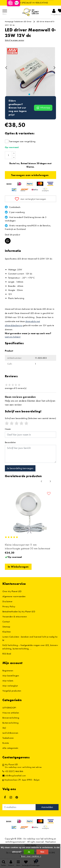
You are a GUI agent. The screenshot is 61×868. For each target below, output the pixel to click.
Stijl (4, 728)
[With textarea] (30, 454)
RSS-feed (7, 654)
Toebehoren (18, 21)
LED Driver (28, 21)
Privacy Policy (9, 606)
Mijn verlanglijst (10, 686)
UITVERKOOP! (9, 708)
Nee (42, 852)
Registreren (8, 671)
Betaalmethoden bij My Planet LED (19, 611)
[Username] (30, 435)
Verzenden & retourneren (15, 617)
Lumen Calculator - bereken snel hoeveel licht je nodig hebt (30, 638)
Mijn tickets (8, 681)
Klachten (7, 632)
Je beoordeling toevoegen (20, 468)
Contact (6, 622)
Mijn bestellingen (11, 676)
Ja (29, 852)
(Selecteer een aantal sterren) (30, 418)
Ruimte (6, 743)
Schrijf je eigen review (14, 40)
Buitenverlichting (10, 723)
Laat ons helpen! (13, 337)
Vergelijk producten (12, 691)
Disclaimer (7, 601)
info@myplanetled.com (14, 776)
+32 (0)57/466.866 (13, 771)
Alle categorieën (10, 748)
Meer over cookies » (31, 856)
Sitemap (6, 627)
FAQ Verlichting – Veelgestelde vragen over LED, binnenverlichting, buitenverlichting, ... (30, 647)
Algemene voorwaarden (14, 596)
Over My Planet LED (12, 591)
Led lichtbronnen (10, 733)
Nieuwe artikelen (11, 713)
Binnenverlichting (11, 718)
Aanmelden (47, 807)
